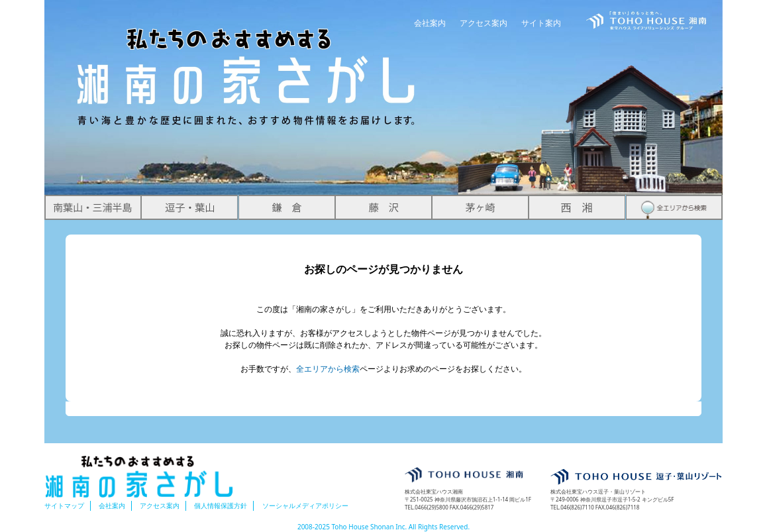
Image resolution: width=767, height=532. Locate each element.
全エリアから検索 (328, 369)
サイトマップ (64, 505)
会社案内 (430, 23)
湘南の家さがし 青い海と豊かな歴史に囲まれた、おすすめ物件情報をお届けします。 (247, 64)
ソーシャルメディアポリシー (305, 505)
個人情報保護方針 (221, 505)
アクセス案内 (484, 23)
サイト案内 (541, 23)
